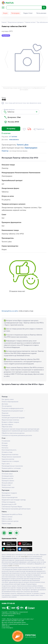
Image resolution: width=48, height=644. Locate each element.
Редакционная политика (10, 455)
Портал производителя (10, 498)
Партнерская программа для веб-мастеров (16, 509)
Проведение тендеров (9, 493)
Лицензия (5, 413)
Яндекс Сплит (28, 13)
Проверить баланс (8, 481)
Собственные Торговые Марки (12, 507)
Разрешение (6, 416)
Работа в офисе (7, 519)
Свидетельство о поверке (10, 461)
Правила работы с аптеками (11, 468)
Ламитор (5, 151)
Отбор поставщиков (9, 502)
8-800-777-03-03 (8, 604)
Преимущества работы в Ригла (12, 514)
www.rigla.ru (25, 557)
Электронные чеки (8, 488)
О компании (6, 441)
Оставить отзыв (7, 452)
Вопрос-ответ (6, 485)
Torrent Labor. (23, 145)
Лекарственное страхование (11, 457)
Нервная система (30, 22)
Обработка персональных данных (13, 433)
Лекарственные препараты (16, 22)
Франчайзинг (6, 495)
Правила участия (7, 478)
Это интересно (7, 406)
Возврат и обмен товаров (10, 422)
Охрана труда (6, 524)
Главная (4, 22)
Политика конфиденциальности (13, 409)
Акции (5, 13)
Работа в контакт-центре (10, 521)
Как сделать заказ (8, 399)
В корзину (11, 129)
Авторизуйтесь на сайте (10, 311)
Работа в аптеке (7, 517)
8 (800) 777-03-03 (13, 566)
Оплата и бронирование (10, 402)
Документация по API (9, 504)
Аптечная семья (7, 474)
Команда (5, 446)
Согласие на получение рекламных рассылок (17, 436)
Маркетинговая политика (10, 420)
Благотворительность (9, 450)
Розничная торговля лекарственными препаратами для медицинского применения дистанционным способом (20, 430)
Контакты (5, 448)
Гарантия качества (8, 459)
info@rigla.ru (9, 628)
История (5, 443)
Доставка (5, 404)
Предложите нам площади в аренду (14, 500)
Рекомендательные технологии (12, 466)
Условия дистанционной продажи (13, 418)
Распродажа (15, 13)
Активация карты (8, 476)
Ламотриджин (31, 148)
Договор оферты (7, 425)
